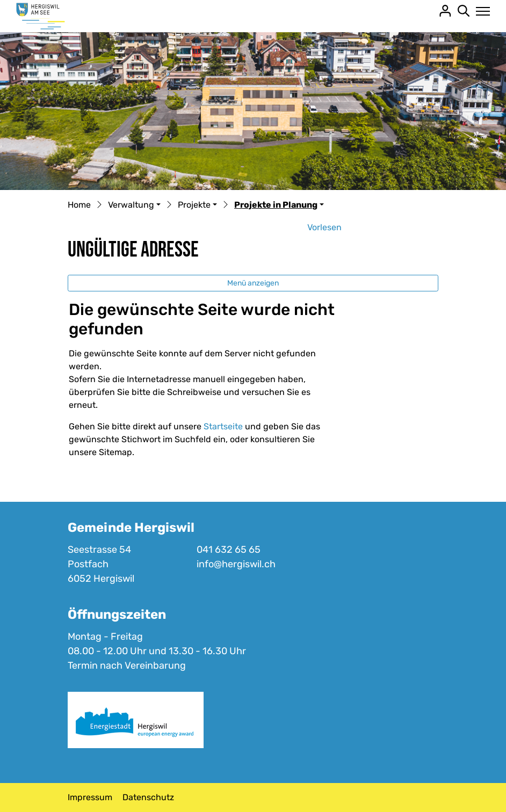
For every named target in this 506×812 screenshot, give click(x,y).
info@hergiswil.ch (236, 564)
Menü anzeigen (253, 283)
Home (79, 205)
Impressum (90, 797)
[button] (134, 206)
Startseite (223, 426)
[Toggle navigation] (480, 11)
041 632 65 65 (229, 550)
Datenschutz (148, 797)
